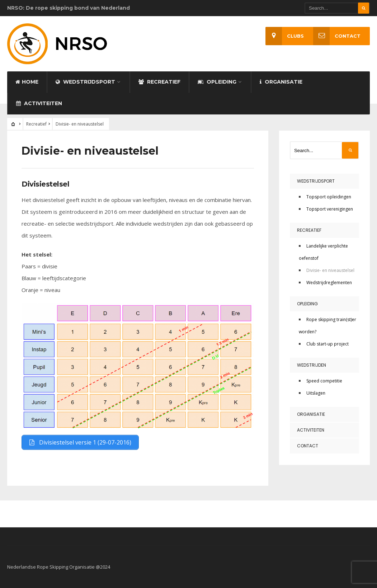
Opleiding (217, 82)
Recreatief (159, 82)
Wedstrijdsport (85, 82)
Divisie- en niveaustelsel (330, 270)
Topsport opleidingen (329, 197)
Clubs (285, 36)
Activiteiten (39, 103)
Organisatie (281, 82)
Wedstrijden (312, 365)
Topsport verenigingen (330, 209)
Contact (337, 36)
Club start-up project (327, 344)
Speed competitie (324, 381)
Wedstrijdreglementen (329, 283)
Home (27, 82)
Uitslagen (316, 393)
